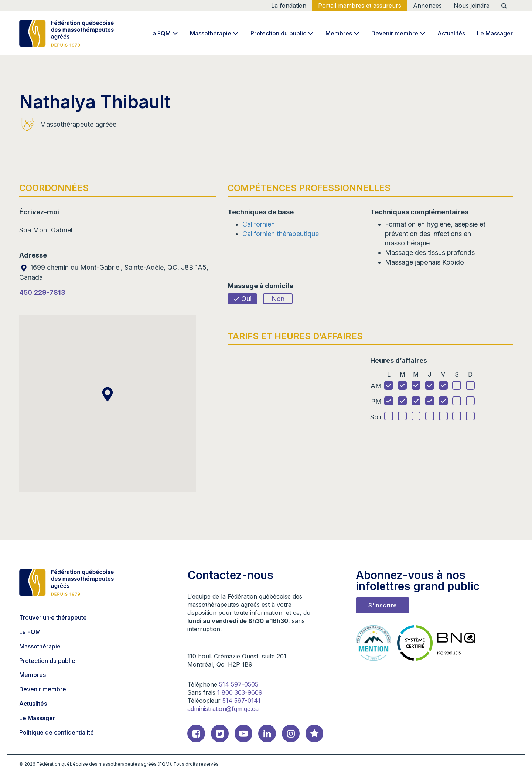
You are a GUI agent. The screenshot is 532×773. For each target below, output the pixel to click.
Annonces (427, 6)
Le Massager (495, 33)
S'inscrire (383, 605)
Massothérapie (211, 33)
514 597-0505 (239, 684)
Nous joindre (472, 6)
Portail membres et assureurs (360, 6)
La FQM (160, 33)
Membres (339, 33)
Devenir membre (395, 33)
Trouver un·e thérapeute (53, 617)
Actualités (451, 33)
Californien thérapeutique (281, 234)
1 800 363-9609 (240, 692)
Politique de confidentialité (57, 732)
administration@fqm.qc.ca (223, 709)
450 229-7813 (42, 292)
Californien (259, 224)
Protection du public (278, 33)
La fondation (289, 6)
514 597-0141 (241, 701)
